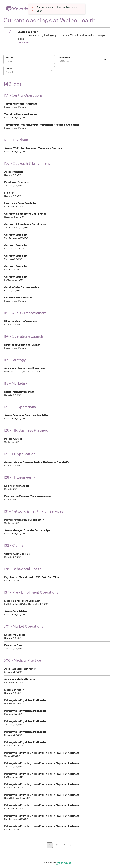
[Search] (29, 61)
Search (9, 57)
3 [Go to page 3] (64, 845)
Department (65, 57)
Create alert (24, 42)
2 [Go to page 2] (57, 845)
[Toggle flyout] (105, 60)
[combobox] (60, 61)
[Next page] (70, 845)
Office (9, 69)
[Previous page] (44, 845)
